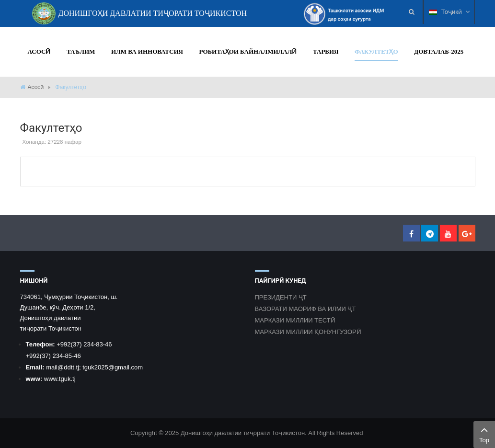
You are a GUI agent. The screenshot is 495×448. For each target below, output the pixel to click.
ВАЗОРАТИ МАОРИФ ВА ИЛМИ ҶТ (305, 309)
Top (484, 434)
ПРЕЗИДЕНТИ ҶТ (281, 297)
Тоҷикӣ (449, 12)
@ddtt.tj (68, 367)
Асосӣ (36, 87)
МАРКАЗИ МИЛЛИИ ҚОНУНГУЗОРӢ (308, 332)
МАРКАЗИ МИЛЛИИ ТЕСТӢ (295, 320)
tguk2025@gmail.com (113, 367)
